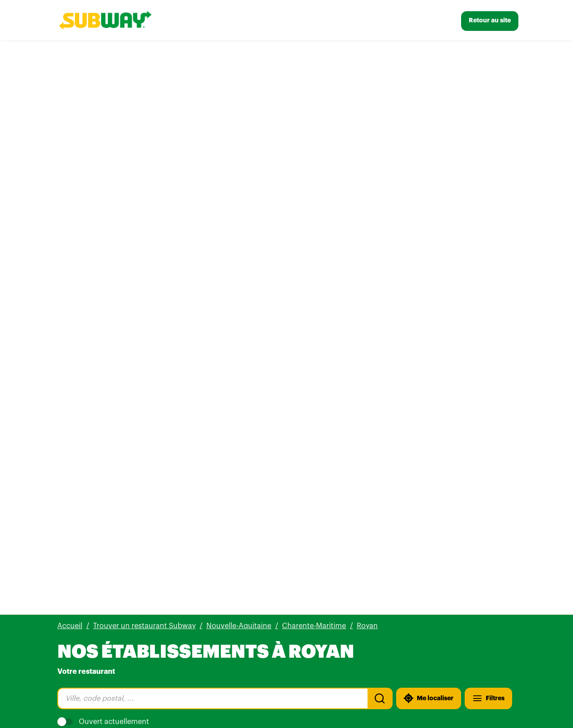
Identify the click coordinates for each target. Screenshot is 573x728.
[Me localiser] (429, 125)
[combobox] (212, 125)
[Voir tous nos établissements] (108, 682)
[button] (286, 569)
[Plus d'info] (105, 265)
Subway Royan (95, 202)
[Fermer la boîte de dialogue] (448, 321)
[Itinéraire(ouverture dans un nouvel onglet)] (194, 265)
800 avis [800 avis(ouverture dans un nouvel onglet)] (135, 215)
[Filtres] (488, 125)
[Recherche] (380, 125)
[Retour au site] (490, 21)
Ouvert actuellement (103, 149)
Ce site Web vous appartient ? (307, 351)
